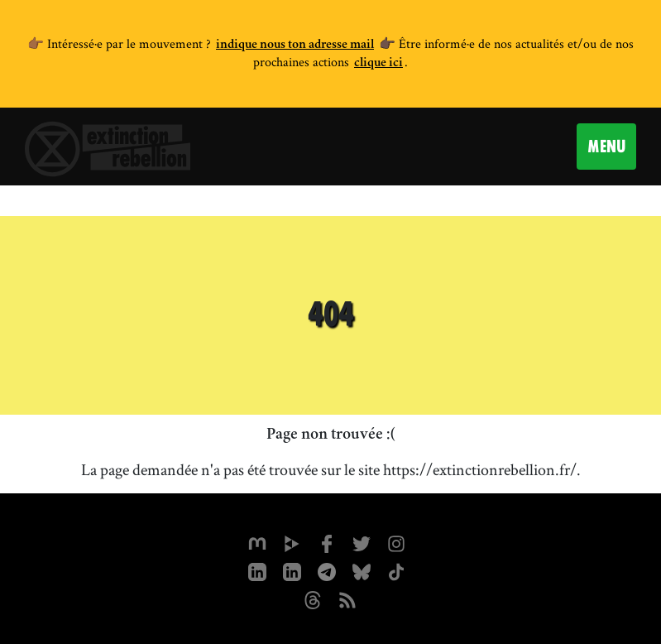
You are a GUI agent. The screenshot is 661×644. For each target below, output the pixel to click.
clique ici (378, 64)
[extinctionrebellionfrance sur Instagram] (396, 542)
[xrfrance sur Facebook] (327, 542)
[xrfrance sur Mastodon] (257, 542)
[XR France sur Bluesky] (362, 570)
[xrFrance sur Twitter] (362, 542)
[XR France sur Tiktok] (396, 570)
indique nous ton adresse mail (295, 46)
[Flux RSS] (347, 598)
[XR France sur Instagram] (327, 570)
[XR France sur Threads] (313, 598)
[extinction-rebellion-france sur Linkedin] (292, 570)
